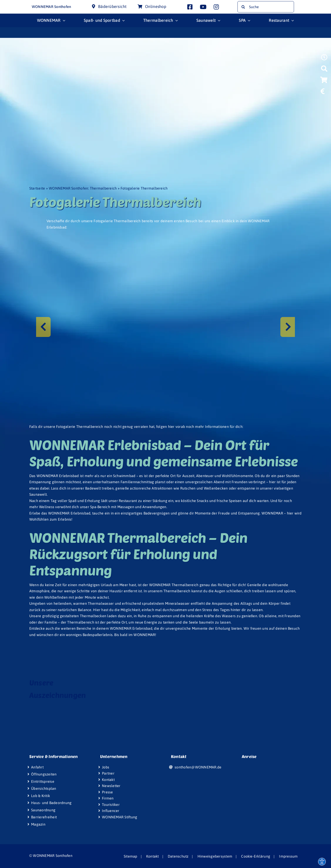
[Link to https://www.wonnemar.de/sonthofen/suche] (324, 70)
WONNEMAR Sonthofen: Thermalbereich (83, 188)
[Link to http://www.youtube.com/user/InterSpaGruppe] (203, 7)
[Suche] (266, 7)
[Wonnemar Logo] (18, 4)
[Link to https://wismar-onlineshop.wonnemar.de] (324, 81)
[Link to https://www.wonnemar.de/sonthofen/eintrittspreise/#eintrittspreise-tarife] (323, 93)
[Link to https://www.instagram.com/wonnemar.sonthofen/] (216, 7)
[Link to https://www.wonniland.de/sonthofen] (324, 103)
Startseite (37, 188)
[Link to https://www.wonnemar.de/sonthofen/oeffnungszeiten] (324, 59)
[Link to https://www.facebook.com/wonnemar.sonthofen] (190, 7)
